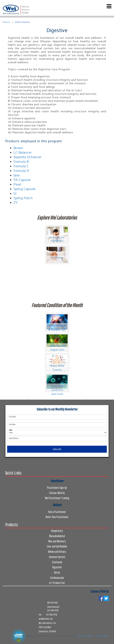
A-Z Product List (57, 583)
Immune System (57, 557)
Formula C (21, 166)
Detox (57, 572)
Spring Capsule (25, 189)
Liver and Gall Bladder (57, 546)
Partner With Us (57, 493)
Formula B (21, 162)
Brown (18, 148)
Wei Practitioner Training (57, 498)
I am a (10, 430)
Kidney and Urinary (57, 552)
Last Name (12, 424)
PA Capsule (22, 180)
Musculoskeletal (57, 536)
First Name (12, 417)
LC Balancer (23, 153)
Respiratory (57, 531)
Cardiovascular (57, 578)
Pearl (17, 184)
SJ (15, 194)
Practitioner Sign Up (57, 488)
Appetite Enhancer (27, 157)
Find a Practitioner (57, 512)
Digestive (57, 567)
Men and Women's (57, 541)
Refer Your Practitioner (57, 517)
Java (16, 175)
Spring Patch (23, 198)
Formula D (21, 171)
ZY (16, 203)
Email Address (14, 438)
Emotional (57, 562)
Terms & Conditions (86, 636)
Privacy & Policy (102, 636)
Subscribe (57, 449)
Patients (6, 22)
